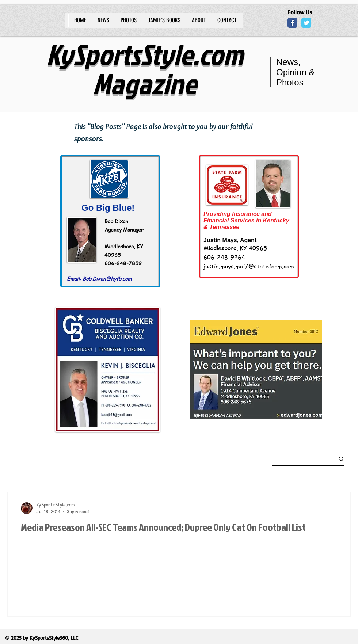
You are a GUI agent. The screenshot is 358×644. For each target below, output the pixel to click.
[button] (341, 459)
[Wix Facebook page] (292, 23)
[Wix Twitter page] (306, 23)
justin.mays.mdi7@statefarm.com (249, 266)
